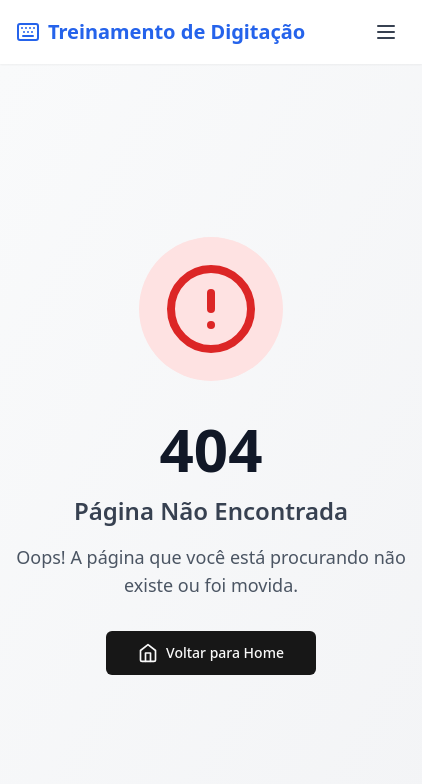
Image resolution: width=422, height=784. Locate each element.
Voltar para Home (211, 653)
